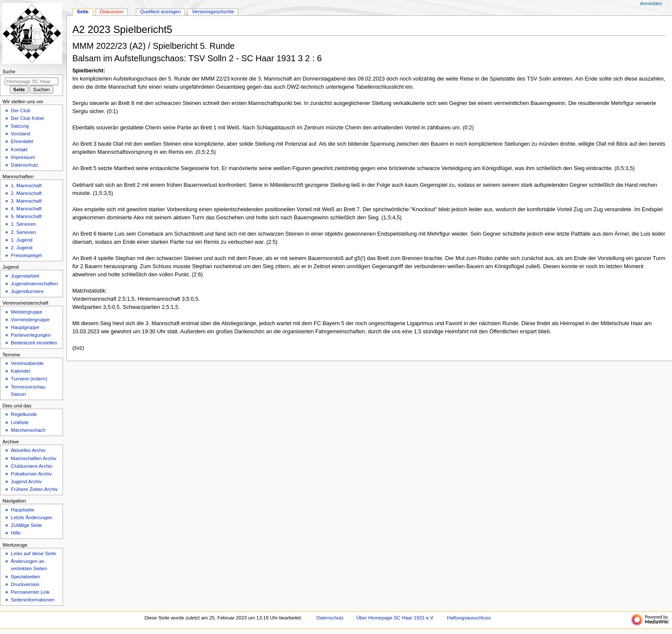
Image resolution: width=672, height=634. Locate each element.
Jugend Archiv (26, 481)
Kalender (21, 371)
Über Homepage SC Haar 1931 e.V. (395, 618)
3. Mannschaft (26, 201)
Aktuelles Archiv (28, 450)
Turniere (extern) (29, 379)
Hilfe (16, 533)
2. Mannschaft (26, 193)
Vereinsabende (27, 363)
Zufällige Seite (26, 525)
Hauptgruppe (25, 327)
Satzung (20, 126)
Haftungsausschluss (469, 618)
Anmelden (651, 3)
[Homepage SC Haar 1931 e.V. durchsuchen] (31, 81)
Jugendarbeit (25, 276)
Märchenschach (28, 430)
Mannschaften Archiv (33, 458)
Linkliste (19, 422)
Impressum (23, 157)
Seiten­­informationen (33, 600)
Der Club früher (27, 118)
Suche (9, 72)
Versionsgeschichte (213, 12)
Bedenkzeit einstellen (34, 343)
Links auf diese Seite (33, 553)
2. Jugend (21, 248)
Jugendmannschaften (34, 284)
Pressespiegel (26, 255)
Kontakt (19, 150)
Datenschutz (24, 165)
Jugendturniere (27, 291)
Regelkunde (24, 414)
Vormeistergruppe (30, 320)
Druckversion (25, 584)
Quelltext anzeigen (160, 12)
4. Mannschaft (26, 209)
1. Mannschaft (26, 185)
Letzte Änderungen (31, 517)
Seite (82, 12)
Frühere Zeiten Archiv (34, 489)
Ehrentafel (22, 141)
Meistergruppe (26, 312)
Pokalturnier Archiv (31, 474)
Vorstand (20, 134)
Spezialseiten (25, 577)
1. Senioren (23, 224)
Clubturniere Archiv (31, 466)
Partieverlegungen (31, 335)
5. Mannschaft (26, 216)
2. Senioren (23, 232)
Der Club (20, 111)
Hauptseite (22, 510)
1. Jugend (21, 240)
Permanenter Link (30, 592)
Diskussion (112, 12)
